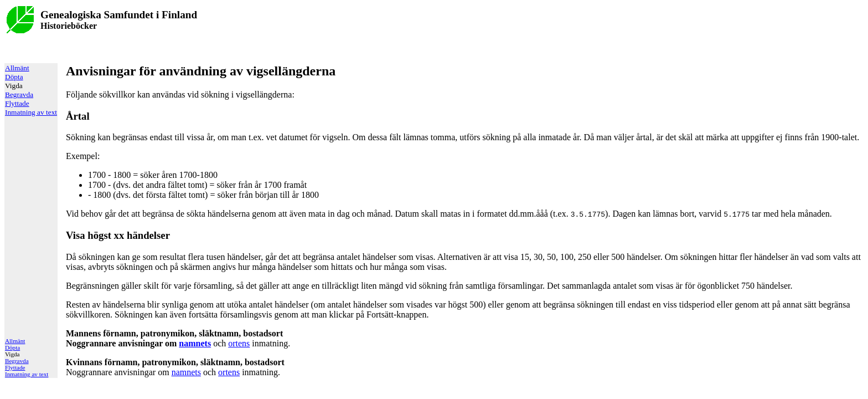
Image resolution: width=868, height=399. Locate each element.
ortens (239, 343)
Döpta (14, 77)
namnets (195, 343)
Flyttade (17, 103)
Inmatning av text (31, 112)
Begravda (19, 94)
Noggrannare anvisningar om (174, 338)
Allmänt (17, 68)
